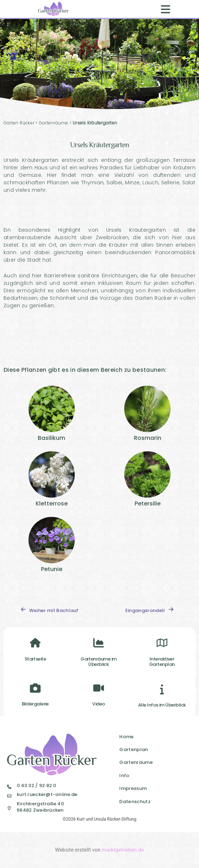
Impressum (133, 788)
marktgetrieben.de (123, 850)
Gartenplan (133, 749)
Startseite (35, 659)
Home (126, 737)
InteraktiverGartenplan (162, 662)
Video (98, 704)
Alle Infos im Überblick (162, 705)
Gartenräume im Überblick (98, 662)
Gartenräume (54, 123)
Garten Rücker (19, 123)
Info (124, 775)
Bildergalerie (35, 704)
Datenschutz (135, 802)
